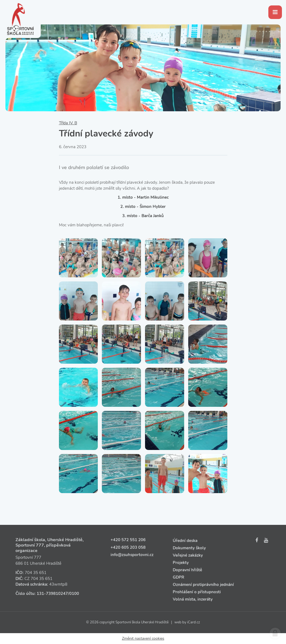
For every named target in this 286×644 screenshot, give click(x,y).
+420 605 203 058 (128, 547)
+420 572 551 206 (128, 540)
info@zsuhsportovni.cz (132, 555)
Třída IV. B (68, 123)
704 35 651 (36, 573)
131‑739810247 (52, 594)
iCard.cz (194, 622)
